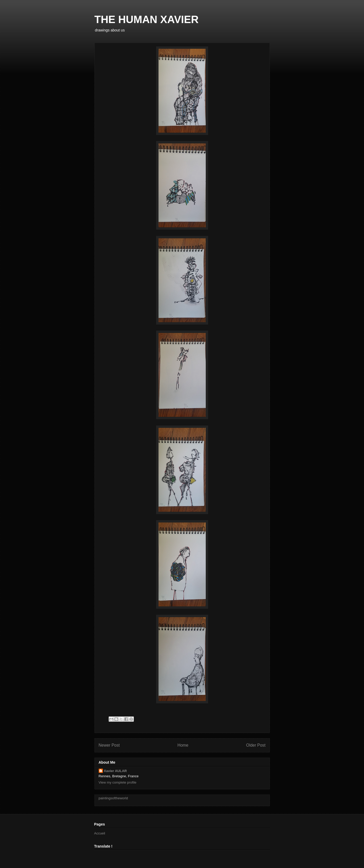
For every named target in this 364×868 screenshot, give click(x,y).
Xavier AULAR (115, 771)
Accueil (100, 833)
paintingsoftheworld (113, 798)
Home (183, 745)
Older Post (256, 745)
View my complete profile (118, 782)
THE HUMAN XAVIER (147, 19)
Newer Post (109, 745)
